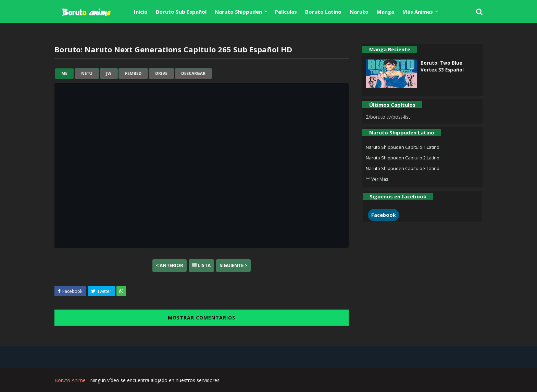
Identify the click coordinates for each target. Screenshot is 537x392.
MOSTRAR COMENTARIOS (202, 318)
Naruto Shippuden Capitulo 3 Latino (403, 168)
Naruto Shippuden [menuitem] (238, 12)
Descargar (193, 74)
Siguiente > (233, 265)
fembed (133, 74)
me (64, 74)
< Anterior (170, 265)
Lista (201, 265)
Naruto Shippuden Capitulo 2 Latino (403, 158)
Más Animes (418, 12)
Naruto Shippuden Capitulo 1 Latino (403, 147)
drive (161, 74)
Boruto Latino (323, 12)
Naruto (359, 12)
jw (109, 74)
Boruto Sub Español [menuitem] (181, 12)
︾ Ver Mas (377, 179)
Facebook (384, 215)
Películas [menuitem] (286, 12)
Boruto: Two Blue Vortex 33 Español (442, 66)
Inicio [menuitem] (141, 12)
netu (87, 74)
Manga (385, 12)
